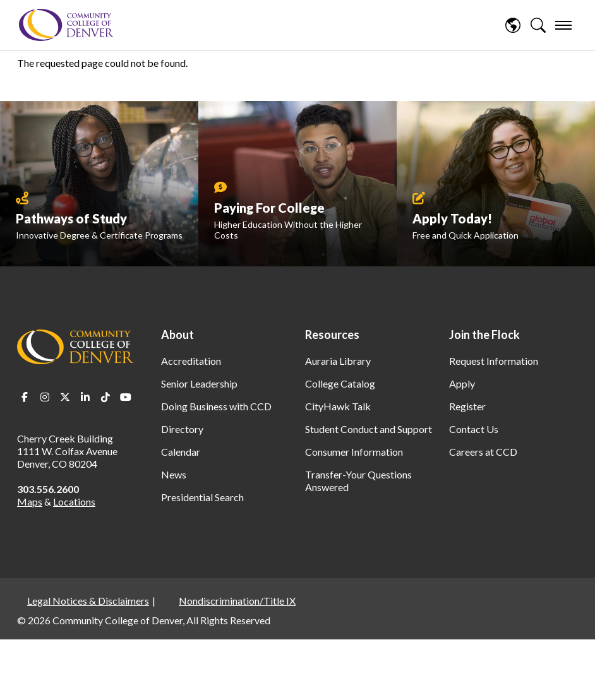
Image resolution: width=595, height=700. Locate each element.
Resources (332, 335)
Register (467, 406)
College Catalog (340, 383)
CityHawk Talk (338, 406)
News (174, 474)
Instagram (45, 397)
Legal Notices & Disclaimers (88, 601)
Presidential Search (202, 497)
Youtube (126, 397)
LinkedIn (85, 397)
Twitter (65, 397)
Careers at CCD (483, 452)
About (177, 335)
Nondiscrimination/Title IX (237, 601)
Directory (182, 429)
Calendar (181, 452)
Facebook (25, 397)
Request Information (494, 361)
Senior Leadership (199, 383)
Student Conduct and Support (369, 429)
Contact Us (474, 429)
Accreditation (191, 361)
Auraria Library (338, 361)
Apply (462, 383)
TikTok (105, 397)
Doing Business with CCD (216, 406)
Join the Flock (484, 335)
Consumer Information (354, 452)
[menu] (563, 25)
